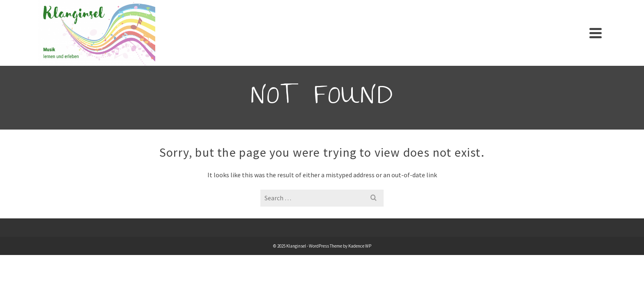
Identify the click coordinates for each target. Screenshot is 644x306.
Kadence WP (360, 246)
